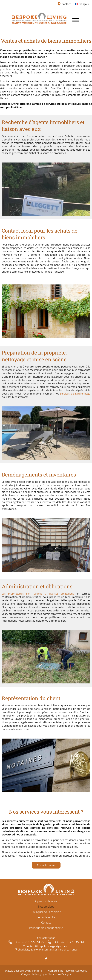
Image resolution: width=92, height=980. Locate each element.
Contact (46, 923)
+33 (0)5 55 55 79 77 (29, 942)
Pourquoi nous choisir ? (46, 912)
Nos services (46, 907)
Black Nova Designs (59, 974)
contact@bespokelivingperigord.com (48, 946)
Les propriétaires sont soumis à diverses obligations (38, 594)
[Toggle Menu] (76, 20)
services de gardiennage (75, 394)
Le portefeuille (46, 917)
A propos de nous (46, 901)
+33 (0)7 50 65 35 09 (68, 942)
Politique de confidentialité (46, 928)
